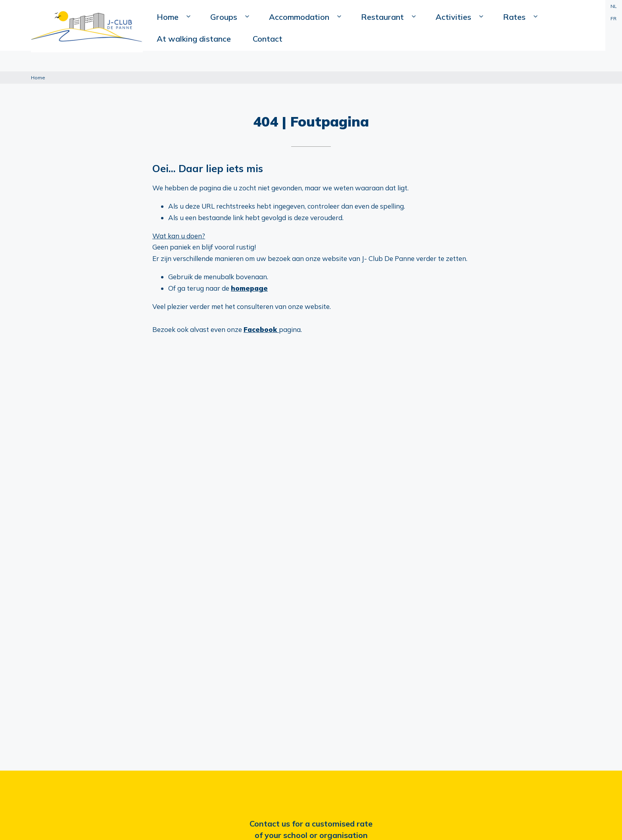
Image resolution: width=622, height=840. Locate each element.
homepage (249, 288)
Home (192, 58)
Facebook (261, 329)
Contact (573, 40)
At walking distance (516, 40)
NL (612, 6)
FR (612, 18)
